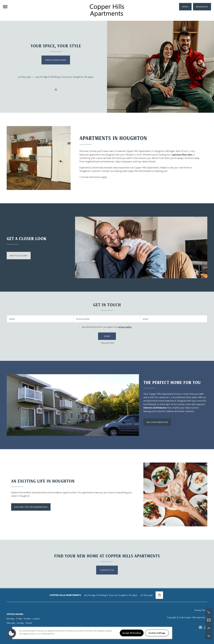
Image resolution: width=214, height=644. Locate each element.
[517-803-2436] (209, 612)
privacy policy (125, 327)
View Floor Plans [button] (56, 60)
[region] (92, 633)
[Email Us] (209, 620)
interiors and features (155, 408)
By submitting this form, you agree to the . (107, 327)
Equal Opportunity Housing (200, 629)
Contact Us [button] (107, 570)
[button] (202, 7)
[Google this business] (56, 90)
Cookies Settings (157, 633)
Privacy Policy (201, 610)
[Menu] (5, 7)
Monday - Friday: (15, 618)
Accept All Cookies (132, 633)
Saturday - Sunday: (15, 623)
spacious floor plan (182, 155)
